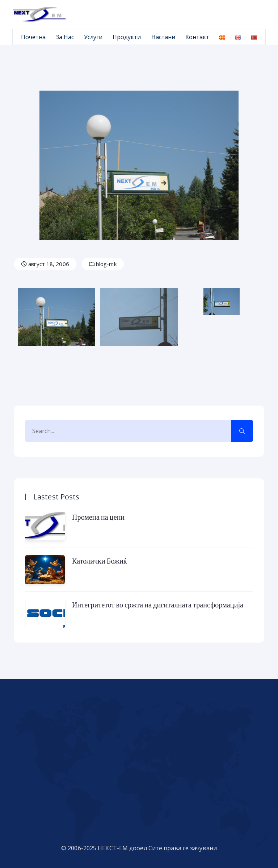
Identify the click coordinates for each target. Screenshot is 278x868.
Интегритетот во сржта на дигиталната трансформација (158, 605)
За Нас (65, 37)
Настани (163, 37)
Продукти (127, 37)
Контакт (197, 37)
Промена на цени (98, 517)
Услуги (93, 37)
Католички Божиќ (100, 561)
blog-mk (103, 264)
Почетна (33, 37)
